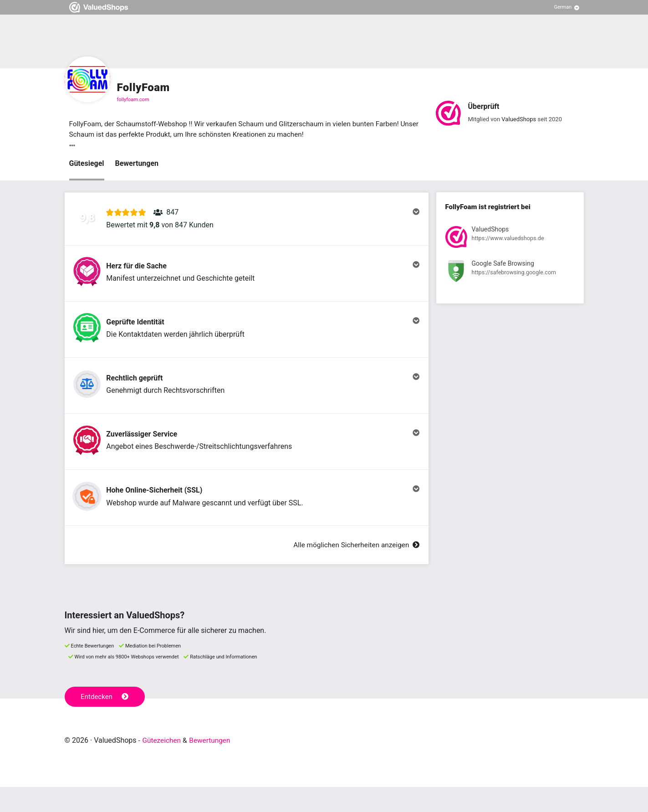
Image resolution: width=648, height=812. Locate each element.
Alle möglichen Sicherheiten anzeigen (354, 570)
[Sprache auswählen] (567, 7)
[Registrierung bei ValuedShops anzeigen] (510, 239)
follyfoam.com (133, 100)
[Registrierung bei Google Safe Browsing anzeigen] (510, 274)
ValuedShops (519, 120)
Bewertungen (137, 164)
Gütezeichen (163, 765)
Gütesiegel (87, 164)
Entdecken (105, 722)
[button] (247, 222)
